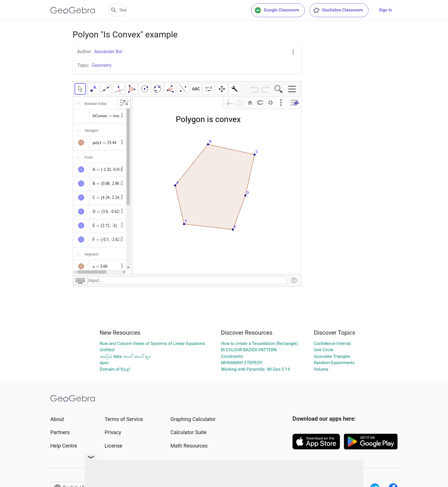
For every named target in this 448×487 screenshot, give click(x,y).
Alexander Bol (108, 52)
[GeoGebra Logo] (73, 10)
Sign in (385, 10)
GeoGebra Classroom (338, 10)
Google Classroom (277, 10)
